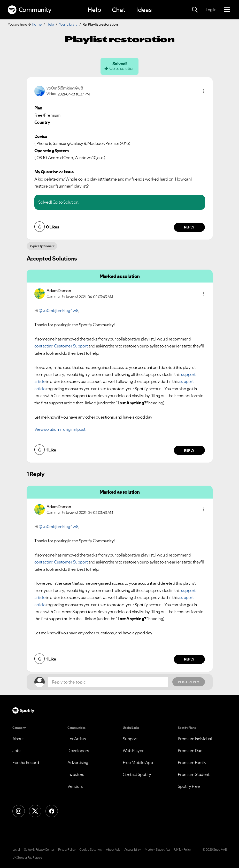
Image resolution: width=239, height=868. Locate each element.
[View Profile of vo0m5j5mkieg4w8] (65, 88)
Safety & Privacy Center (39, 850)
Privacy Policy (67, 850)
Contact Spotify (137, 774)
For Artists (77, 739)
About (18, 739)
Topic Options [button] (40, 246)
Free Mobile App (138, 762)
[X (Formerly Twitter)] (35, 811)
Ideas (144, 10)
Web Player (133, 751)
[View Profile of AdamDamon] (59, 291)
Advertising (78, 762)
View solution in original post (60, 429)
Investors (76, 774)
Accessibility (133, 850)
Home (37, 24)
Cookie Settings (91, 850)
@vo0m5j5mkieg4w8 (59, 310)
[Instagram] (19, 811)
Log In (211, 10)
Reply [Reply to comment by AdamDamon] (189, 450)
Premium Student (194, 774)
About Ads (113, 850)
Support (130, 739)
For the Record (26, 762)
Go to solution (122, 68)
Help (94, 10)
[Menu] (227, 10)
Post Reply (189, 682)
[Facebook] (52, 811)
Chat (119, 10)
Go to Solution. (66, 202)
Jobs (17, 751)
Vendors (75, 786)
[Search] (195, 10)
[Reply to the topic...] (108, 682)
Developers (78, 751)
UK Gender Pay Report (27, 858)
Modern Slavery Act (157, 850)
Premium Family (192, 762)
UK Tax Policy (183, 850)
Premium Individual (195, 739)
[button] (204, 91)
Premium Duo (190, 751)
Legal (16, 850)
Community (29, 10)
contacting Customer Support (61, 346)
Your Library (68, 24)
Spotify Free (189, 786)
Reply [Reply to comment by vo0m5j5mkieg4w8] (189, 227)
